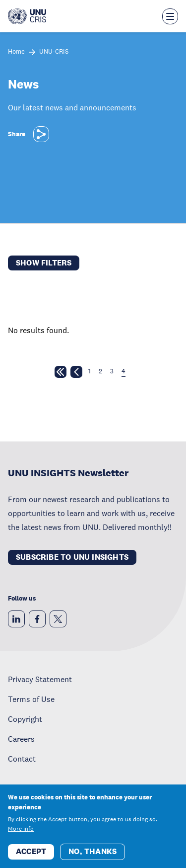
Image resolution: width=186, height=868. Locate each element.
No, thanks (93, 851)
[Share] (41, 134)
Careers (21, 739)
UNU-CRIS (54, 52)
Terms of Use (31, 699)
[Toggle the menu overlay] (170, 16)
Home (16, 52)
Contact (22, 759)
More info (21, 829)
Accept (31, 851)
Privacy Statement (40, 679)
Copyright (25, 719)
